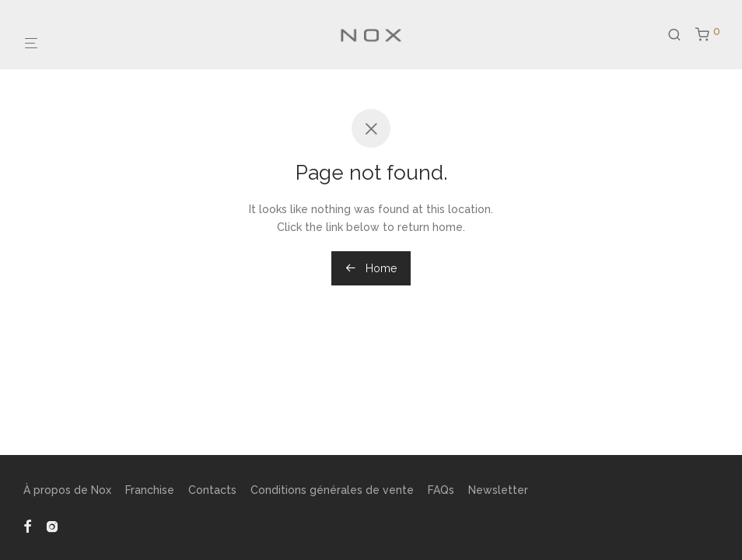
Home (371, 268)
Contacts (212, 490)
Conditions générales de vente (332, 490)
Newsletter (498, 490)
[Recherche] (680, 28)
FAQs (441, 490)
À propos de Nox (67, 490)
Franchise (150, 490)
